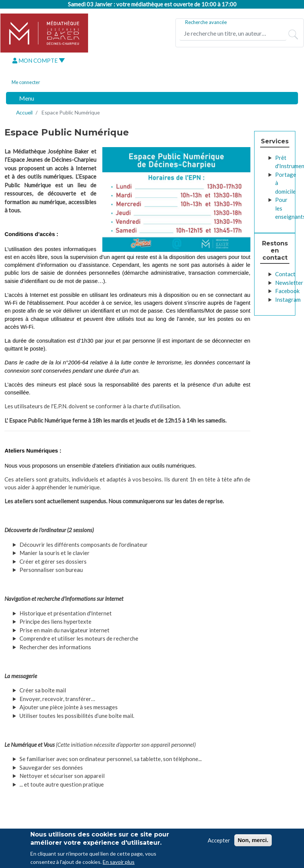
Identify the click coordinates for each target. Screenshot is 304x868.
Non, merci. (253, 842)
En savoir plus (119, 864)
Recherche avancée (206, 22)
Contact (285, 274)
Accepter (219, 842)
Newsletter (289, 283)
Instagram (288, 299)
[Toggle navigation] (22, 98)
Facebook (287, 291)
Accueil (24, 112)
